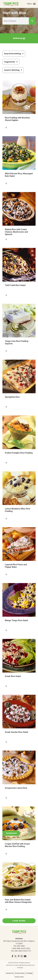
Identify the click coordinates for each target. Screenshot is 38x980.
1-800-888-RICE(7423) (21, 948)
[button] (19, 38)
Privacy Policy (20, 973)
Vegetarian (11, 62)
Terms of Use (19, 977)
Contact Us (10, 973)
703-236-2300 (19, 946)
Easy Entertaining (14, 54)
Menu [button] (31, 4)
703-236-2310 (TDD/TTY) (21, 951)
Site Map (29, 973)
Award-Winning (13, 70)
